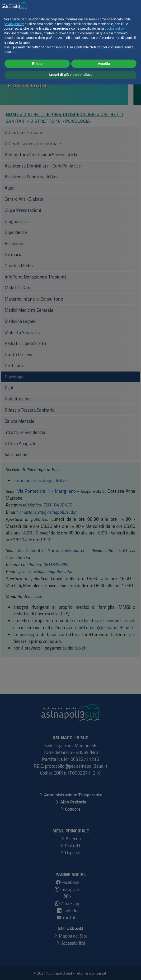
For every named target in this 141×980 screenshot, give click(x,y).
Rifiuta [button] (37, 959)
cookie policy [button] (114, 924)
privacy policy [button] (14, 920)
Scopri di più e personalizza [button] (70, 970)
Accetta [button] (104, 959)
